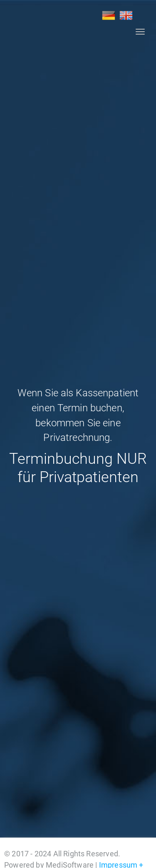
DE (109, 15)
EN (126, 15)
